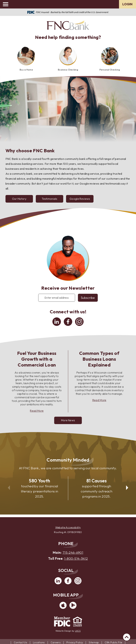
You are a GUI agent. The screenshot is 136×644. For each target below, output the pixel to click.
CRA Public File (114, 642)
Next (128, 486)
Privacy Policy (75, 642)
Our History (20, 199)
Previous (8, 486)
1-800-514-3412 (76, 558)
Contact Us (20, 642)
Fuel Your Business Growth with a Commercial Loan (37, 360)
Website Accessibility (68, 527)
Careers (56, 642)
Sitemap (94, 642)
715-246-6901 (73, 553)
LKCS (78, 630)
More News (68, 421)
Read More (37, 411)
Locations (39, 642)
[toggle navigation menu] (7, 4)
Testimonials (53, 200)
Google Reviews (82, 200)
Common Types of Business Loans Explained (99, 360)
